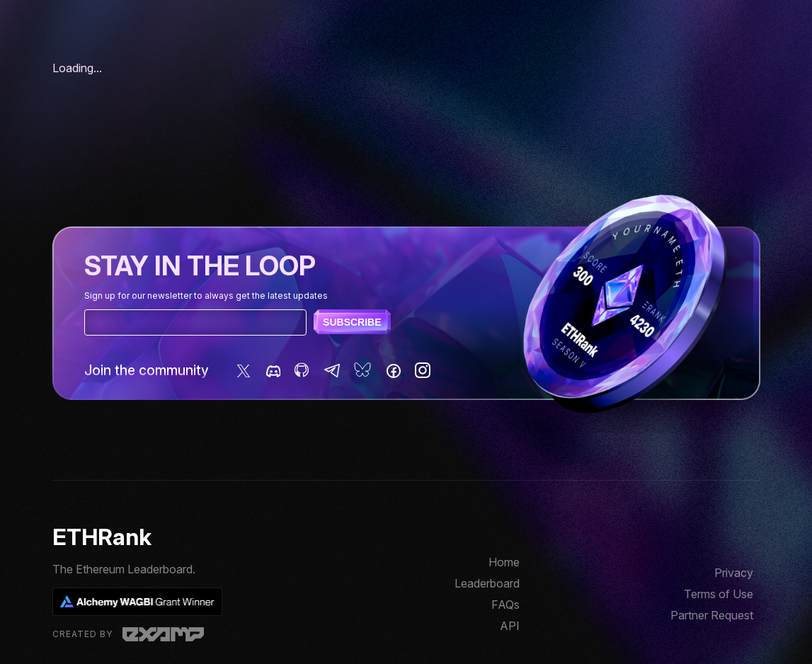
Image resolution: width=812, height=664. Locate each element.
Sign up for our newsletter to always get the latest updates (206, 296)
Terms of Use (719, 594)
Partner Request (712, 615)
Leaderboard (487, 583)
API (510, 626)
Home (504, 562)
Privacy (734, 573)
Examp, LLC (163, 634)
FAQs (505, 605)
